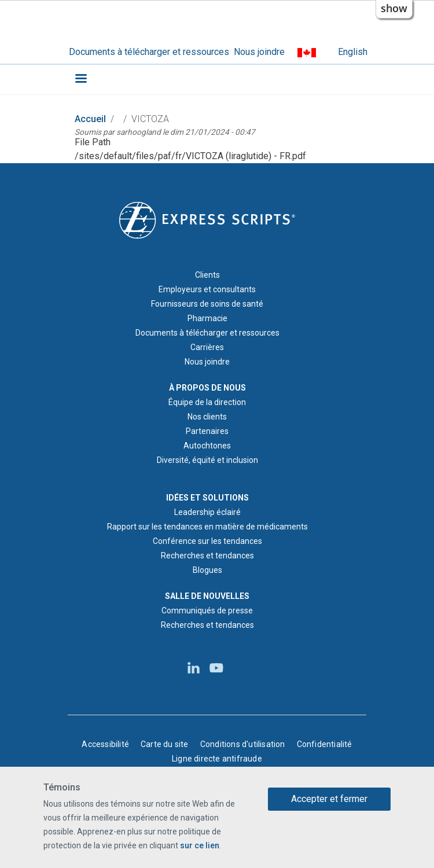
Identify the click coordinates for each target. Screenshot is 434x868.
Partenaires (207, 431)
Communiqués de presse (207, 610)
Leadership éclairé (207, 512)
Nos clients (207, 417)
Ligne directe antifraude (217, 759)
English (353, 52)
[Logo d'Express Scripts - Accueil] (207, 219)
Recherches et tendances (207, 556)
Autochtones (207, 446)
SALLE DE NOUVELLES (207, 596)
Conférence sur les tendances (207, 541)
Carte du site (165, 744)
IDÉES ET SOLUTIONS (207, 498)
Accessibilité (105, 744)
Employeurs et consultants (207, 289)
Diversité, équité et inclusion (207, 460)
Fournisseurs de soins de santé (207, 304)
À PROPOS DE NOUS (207, 388)
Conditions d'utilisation (243, 744)
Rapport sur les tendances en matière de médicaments (207, 527)
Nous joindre (259, 52)
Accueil (90, 119)
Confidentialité (325, 744)
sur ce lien (200, 846)
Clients (207, 275)
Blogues (207, 570)
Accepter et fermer (329, 799)
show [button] (394, 8)
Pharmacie (207, 318)
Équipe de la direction (207, 402)
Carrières (207, 347)
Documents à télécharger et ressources (149, 52)
